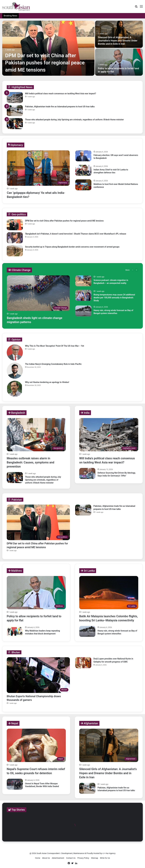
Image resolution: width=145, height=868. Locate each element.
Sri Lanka (88, 571)
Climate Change (19, 270)
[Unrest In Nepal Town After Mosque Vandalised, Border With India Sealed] (15, 784)
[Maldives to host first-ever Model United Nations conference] (83, 185)
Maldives (15, 571)
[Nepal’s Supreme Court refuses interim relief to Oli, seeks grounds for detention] (36, 745)
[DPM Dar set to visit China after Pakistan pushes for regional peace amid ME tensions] (48, 48)
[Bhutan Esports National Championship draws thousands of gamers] (38, 675)
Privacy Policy (83, 858)
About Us (46, 858)
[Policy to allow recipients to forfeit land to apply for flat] (119, 62)
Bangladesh (17, 413)
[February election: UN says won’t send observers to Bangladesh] (83, 156)
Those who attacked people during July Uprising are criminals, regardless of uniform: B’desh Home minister (74, 120)
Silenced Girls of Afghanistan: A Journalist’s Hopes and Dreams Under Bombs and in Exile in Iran (118, 41)
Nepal (13, 723)
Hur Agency (111, 853)
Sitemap (95, 858)
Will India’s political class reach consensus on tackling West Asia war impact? (61, 94)
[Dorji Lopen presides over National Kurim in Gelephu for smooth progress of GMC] (83, 663)
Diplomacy (16, 145)
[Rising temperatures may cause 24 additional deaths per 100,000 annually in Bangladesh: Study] (83, 295)
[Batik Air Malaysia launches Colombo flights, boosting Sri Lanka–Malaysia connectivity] (109, 593)
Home (38, 858)
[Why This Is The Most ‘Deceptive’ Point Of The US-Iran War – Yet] (15, 352)
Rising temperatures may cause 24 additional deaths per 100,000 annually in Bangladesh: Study (114, 298)
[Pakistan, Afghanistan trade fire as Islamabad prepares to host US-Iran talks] (15, 111)
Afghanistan (89, 723)
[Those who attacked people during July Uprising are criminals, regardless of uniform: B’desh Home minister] (15, 124)
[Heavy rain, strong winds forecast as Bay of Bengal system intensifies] (83, 311)
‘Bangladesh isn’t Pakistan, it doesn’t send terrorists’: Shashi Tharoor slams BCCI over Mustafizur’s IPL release (76, 234)
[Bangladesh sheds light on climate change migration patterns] (38, 293)
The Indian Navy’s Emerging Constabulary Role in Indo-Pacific (53, 364)
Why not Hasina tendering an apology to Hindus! (47, 382)
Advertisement (58, 858)
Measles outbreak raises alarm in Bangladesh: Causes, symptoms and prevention (30, 462)
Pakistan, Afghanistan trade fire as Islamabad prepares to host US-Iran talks (60, 107)
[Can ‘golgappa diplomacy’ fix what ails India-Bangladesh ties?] (38, 168)
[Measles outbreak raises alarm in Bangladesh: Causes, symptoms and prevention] (36, 435)
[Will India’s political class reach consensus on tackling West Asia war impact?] (15, 98)
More (127, 270)
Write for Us (105, 858)
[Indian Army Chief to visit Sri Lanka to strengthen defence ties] (83, 170)
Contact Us (71, 858)
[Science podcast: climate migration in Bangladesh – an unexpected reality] (83, 281)
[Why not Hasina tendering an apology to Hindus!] (15, 389)
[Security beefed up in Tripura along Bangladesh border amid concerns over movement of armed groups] (15, 251)
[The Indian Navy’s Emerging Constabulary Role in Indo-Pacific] (15, 371)
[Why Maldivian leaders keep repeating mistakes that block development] (15, 631)
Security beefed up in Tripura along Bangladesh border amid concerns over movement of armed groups (72, 247)
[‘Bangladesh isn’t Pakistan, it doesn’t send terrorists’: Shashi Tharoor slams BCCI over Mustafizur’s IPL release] (15, 238)
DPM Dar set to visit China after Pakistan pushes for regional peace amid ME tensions (46, 63)
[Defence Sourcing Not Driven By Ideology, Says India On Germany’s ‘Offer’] (87, 473)
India (85, 413)
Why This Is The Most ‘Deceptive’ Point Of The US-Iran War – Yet (55, 346)
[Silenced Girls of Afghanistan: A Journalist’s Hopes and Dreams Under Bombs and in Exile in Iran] (119, 34)
